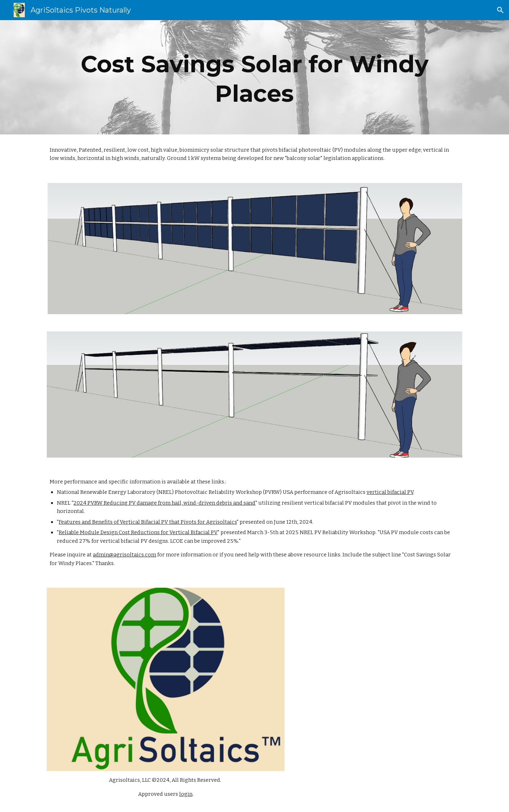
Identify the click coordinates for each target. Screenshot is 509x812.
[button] (500, 10)
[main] (254, 77)
